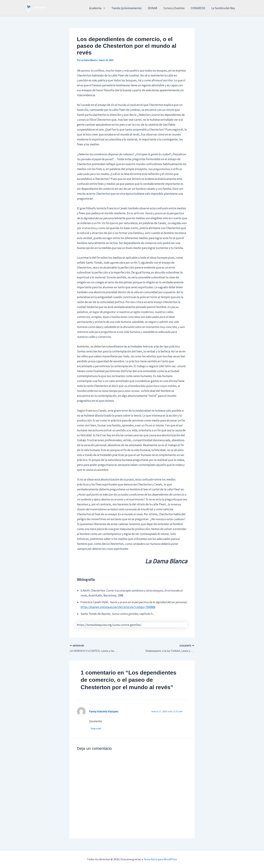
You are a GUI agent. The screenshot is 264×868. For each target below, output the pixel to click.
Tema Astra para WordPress (160, 859)
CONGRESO (198, 8)
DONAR (153, 8)
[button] (104, 8)
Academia (98, 8)
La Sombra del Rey (223, 8)
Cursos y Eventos (174, 8)
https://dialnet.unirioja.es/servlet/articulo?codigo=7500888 (118, 607)
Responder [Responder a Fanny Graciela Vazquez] (96, 729)
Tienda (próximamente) (127, 8)
